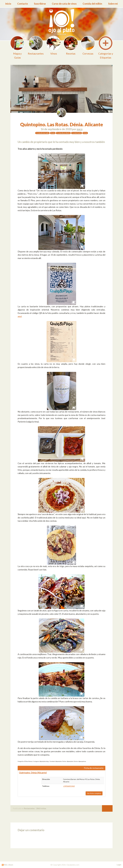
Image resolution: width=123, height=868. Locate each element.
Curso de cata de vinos (64, 4)
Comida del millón (92, 4)
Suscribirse (40, 4)
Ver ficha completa (94, 793)
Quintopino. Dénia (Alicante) (33, 773)
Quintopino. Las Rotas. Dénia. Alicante (62, 124)
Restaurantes (29, 808)
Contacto (23, 4)
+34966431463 (69, 786)
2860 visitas (41, 808)
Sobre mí (113, 4)
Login (119, 865)
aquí (20, 316)
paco (80, 129)
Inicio (8, 4)
